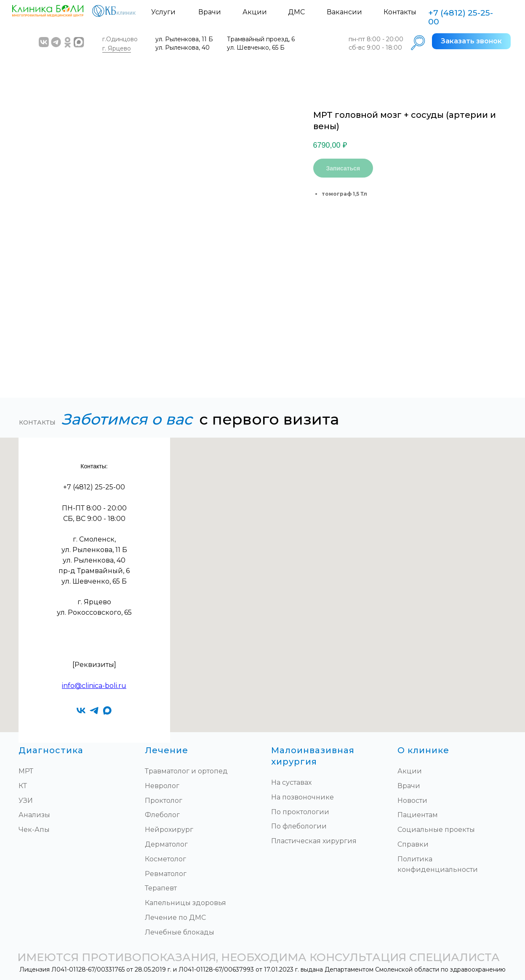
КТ (23, 786)
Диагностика (51, 750)
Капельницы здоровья (185, 903)
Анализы (34, 815)
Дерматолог (166, 844)
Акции (255, 12)
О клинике (423, 750)
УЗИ (26, 801)
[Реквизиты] (94, 665)
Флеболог (162, 815)
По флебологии (299, 826)
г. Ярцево (117, 48)
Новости (412, 801)
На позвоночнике (302, 797)
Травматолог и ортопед (186, 771)
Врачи (210, 12)
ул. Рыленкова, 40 (183, 48)
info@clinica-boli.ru (94, 686)
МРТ (26, 771)
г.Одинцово (120, 39)
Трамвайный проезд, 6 (261, 39)
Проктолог (164, 801)
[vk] (81, 710)
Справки (413, 844)
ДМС (296, 12)
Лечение (167, 750)
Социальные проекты (436, 830)
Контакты (400, 12)
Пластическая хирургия (314, 841)
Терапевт (161, 888)
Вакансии (344, 12)
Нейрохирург (169, 830)
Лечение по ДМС (175, 918)
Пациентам (418, 815)
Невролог (162, 786)
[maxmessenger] (107, 710)
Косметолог (165, 859)
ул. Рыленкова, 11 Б (184, 39)
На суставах (291, 782)
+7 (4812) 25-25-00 (461, 17)
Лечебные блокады (180, 932)
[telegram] (94, 710)
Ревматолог (166, 874)
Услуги (163, 12)
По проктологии (300, 812)
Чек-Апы (34, 830)
